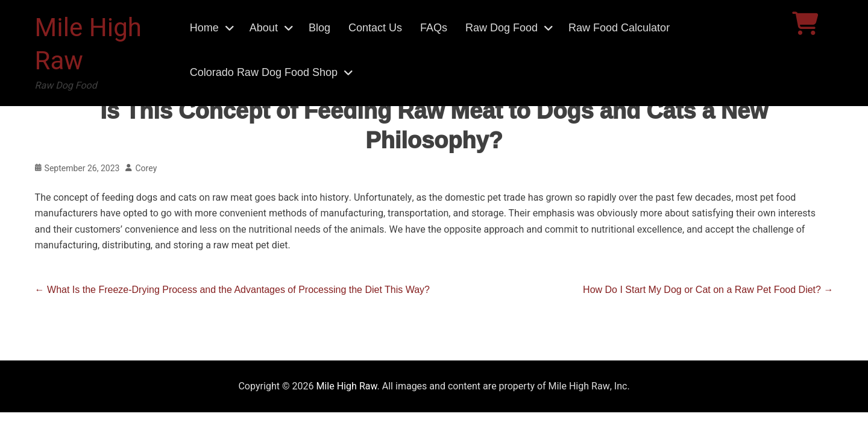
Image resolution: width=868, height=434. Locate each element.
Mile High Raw (88, 45)
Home (204, 28)
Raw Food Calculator (619, 28)
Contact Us (375, 28)
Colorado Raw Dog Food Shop (264, 72)
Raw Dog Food (502, 28)
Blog (319, 28)
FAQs (434, 28)
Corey (146, 168)
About (264, 28)
